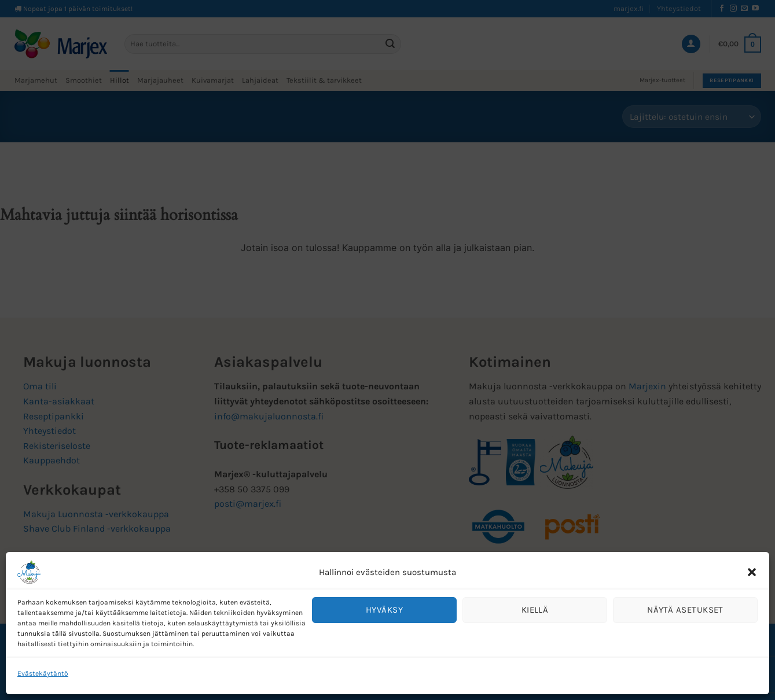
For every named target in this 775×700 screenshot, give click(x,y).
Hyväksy (384, 610)
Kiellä (535, 610)
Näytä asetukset (685, 610)
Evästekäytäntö (43, 673)
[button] (752, 572)
